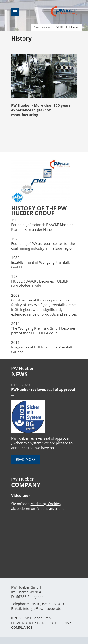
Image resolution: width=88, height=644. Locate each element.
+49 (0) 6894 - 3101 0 (48, 604)
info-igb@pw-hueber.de (42, 608)
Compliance (22, 627)
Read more (26, 459)
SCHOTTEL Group (68, 27)
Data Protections (53, 623)
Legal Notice (23, 623)
